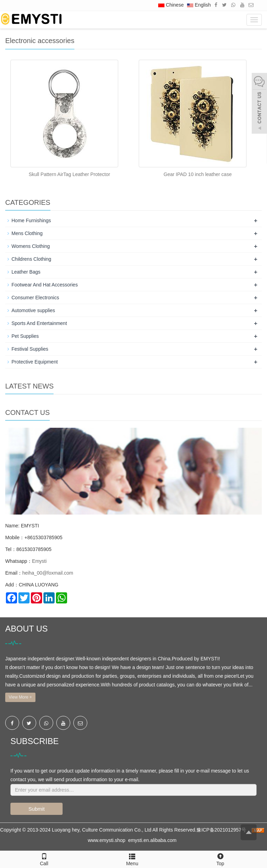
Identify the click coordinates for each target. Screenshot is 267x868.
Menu (132, 863)
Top (220, 859)
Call (44, 859)
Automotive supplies (33, 310)
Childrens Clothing (31, 259)
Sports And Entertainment (39, 323)
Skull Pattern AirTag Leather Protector (69, 174)
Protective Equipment (35, 362)
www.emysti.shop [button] (106, 840)
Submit (37, 809)
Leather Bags (26, 272)
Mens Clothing (27, 233)
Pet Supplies (25, 336)
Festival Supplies (30, 349)
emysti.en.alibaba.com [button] (152, 840)
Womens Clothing (31, 246)
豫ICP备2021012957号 (222, 830)
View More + (20, 697)
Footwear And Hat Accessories (45, 285)
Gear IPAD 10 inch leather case (198, 174)
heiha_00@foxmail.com (48, 573)
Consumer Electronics (35, 298)
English (199, 5)
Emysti (39, 561)
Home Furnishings (31, 220)
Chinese (171, 5)
